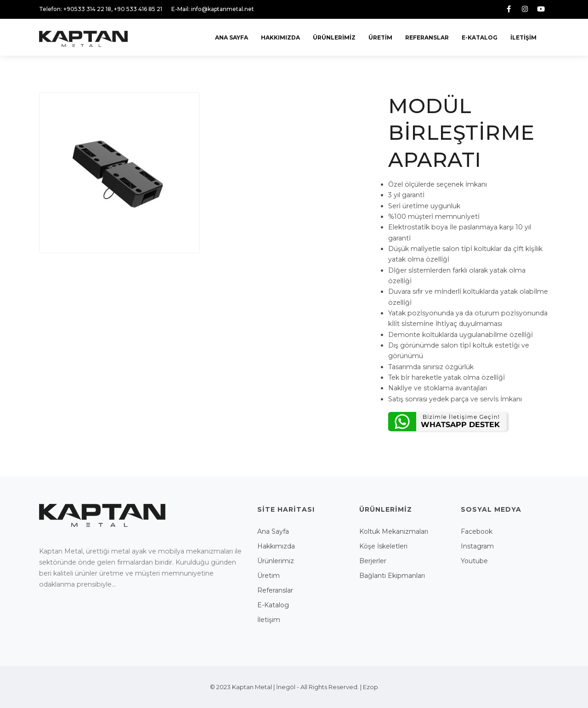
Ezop (370, 687)
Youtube (474, 561)
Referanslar (427, 37)
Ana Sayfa (232, 37)
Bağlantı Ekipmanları (392, 576)
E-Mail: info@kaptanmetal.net (213, 9)
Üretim (380, 37)
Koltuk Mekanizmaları (394, 531)
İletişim (523, 37)
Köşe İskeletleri (383, 546)
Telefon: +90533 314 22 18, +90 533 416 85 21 (101, 9)
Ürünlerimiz (334, 37)
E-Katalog (480, 37)
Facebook (477, 531)
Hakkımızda (280, 37)
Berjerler (373, 561)
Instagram (477, 546)
